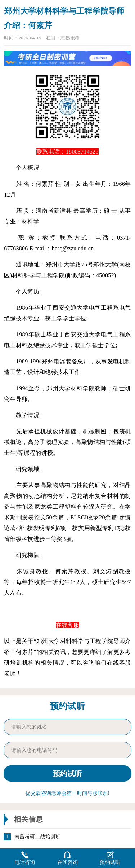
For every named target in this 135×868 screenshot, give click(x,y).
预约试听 (110, 858)
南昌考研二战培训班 (38, 837)
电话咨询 (25, 858)
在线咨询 (67, 858)
